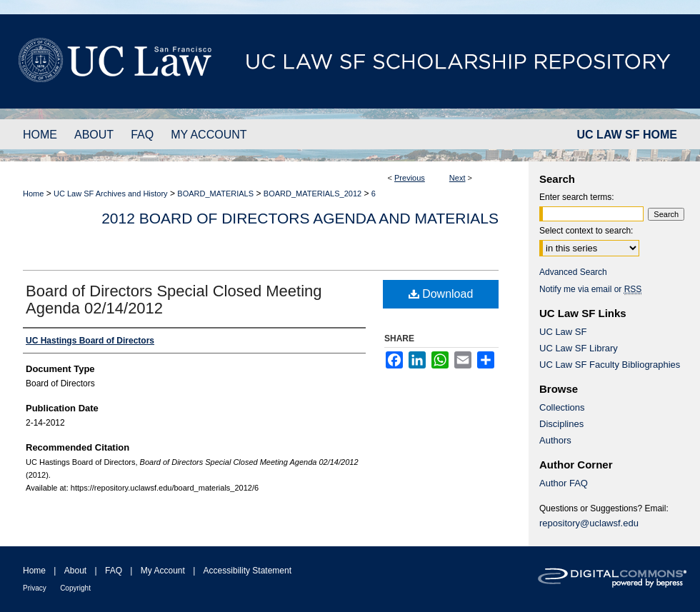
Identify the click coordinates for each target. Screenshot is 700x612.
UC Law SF (563, 332)
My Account (163, 571)
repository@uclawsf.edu (589, 523)
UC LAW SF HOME (627, 135)
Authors (555, 440)
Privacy (35, 588)
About (75, 571)
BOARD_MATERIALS (215, 194)
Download (441, 294)
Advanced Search (573, 272)
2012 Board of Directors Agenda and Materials (300, 218)
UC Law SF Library (579, 348)
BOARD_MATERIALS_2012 (312, 194)
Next (457, 178)
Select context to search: (586, 231)
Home (33, 194)
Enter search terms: (577, 197)
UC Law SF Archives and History (111, 194)
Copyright (75, 588)
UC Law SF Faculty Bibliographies (610, 365)
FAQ (114, 571)
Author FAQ (564, 483)
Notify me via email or (590, 289)
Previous (410, 178)
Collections (562, 407)
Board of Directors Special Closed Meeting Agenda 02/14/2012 (174, 300)
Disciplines (561, 424)
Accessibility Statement (247, 571)
